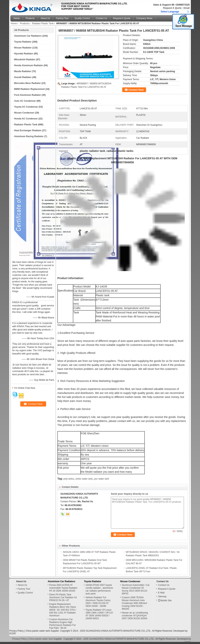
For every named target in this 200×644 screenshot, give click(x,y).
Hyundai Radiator (24, 54)
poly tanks (69, 479)
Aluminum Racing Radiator (29, 136)
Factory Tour (62, 18)
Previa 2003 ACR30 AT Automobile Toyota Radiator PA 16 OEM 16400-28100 (63, 588)
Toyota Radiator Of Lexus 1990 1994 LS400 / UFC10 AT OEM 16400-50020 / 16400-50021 (99, 614)
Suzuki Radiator (23, 77)
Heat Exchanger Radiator (28, 130)
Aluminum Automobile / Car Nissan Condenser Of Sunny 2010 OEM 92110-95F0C (136, 589)
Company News (144, 18)
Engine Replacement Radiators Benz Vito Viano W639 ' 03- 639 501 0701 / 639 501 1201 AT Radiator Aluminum (63, 610)
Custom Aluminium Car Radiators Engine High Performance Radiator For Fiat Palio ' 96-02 (63, 624)
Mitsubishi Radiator (25, 60)
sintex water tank (84, 479)
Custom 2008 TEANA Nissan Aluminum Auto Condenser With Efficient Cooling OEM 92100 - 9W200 (134, 603)
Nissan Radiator (23, 48)
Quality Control (82, 18)
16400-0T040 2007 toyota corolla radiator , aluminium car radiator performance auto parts (99, 589)
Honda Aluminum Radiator (29, 65)
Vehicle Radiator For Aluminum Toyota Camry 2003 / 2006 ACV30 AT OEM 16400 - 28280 (98, 602)
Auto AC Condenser (25, 101)
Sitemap (162, 597)
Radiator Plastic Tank (43, 23)
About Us (45, 18)
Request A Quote (172, 8)
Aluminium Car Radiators (28, 36)
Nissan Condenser (24, 113)
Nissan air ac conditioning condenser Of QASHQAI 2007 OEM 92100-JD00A (135, 616)
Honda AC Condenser (26, 119)
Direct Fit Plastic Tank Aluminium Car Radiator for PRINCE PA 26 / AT (63, 597)
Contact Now (136, 90)
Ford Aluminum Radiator (28, 95)
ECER (13, 634)
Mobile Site (165, 601)
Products (30, 18)
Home (17, 18)
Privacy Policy (17, 631)
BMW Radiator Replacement (29, 89)
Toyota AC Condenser (26, 107)
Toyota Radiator (23, 42)
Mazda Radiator (23, 71)
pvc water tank (102, 479)
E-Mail (161, 593)
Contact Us (101, 18)
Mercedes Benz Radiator (27, 83)
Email (187, 8)
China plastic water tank (38, 631)
